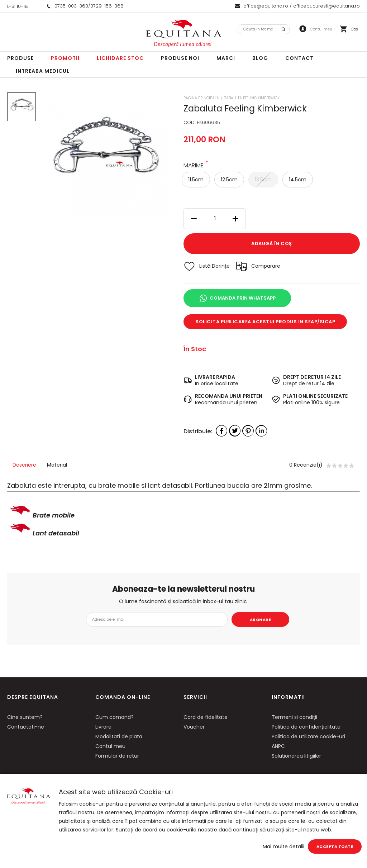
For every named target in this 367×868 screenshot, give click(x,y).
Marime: (194, 165)
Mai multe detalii (283, 846)
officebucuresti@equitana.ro (327, 6)
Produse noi (180, 58)
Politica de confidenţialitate (306, 727)
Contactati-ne (26, 727)
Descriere (24, 465)
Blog (260, 58)
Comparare (266, 266)
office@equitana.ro (266, 6)
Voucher (194, 727)
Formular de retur (117, 756)
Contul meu (110, 746)
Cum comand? (115, 717)
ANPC (278, 746)
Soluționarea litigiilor (296, 756)
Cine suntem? (25, 717)
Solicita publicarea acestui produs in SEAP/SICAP (265, 322)
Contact (299, 58)
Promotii (65, 58)
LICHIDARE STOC (120, 58)
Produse (20, 58)
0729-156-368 (107, 6)
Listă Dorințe (215, 266)
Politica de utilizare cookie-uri (308, 736)
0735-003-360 (71, 6)
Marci (226, 58)
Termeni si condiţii (294, 717)
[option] (104, 156)
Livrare (103, 727)
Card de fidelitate (206, 717)
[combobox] (264, 29)
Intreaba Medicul (43, 71)
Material (57, 465)
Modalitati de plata (119, 736)
